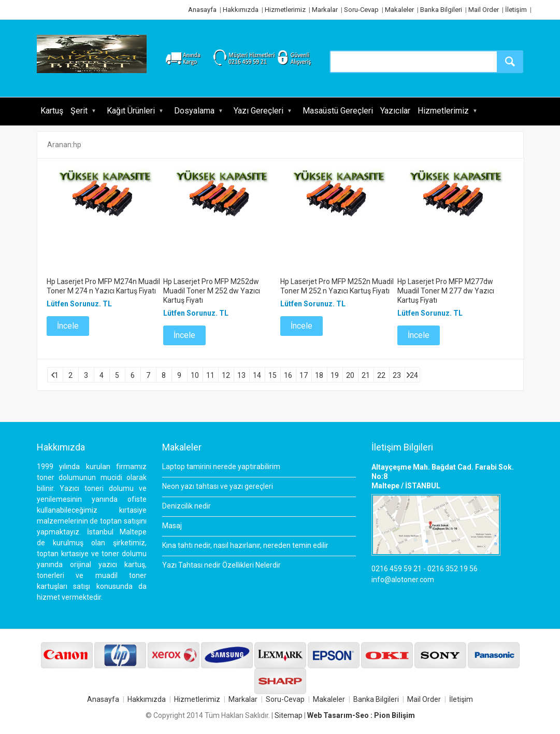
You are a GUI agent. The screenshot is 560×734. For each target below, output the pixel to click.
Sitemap (289, 715)
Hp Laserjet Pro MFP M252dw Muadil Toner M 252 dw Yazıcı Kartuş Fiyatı (212, 291)
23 (397, 375)
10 (195, 375)
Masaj (172, 526)
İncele (68, 326)
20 (350, 375)
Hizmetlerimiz (285, 10)
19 (335, 375)
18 (319, 375)
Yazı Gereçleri (259, 111)
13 (241, 375)
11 (210, 375)
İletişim (516, 10)
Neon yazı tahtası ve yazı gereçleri (218, 486)
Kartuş (52, 111)
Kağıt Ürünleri (131, 111)
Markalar (325, 10)
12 (226, 375)
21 (366, 375)
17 (304, 375)
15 (272, 375)
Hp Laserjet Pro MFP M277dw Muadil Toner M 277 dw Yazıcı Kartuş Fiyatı (446, 291)
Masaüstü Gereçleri (338, 111)
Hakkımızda (241, 10)
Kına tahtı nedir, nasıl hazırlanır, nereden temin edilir (245, 545)
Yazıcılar (395, 111)
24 (414, 375)
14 (257, 375)
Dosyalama (194, 111)
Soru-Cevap (361, 10)
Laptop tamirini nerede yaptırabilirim (221, 467)
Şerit (79, 111)
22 (381, 375)
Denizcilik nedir (186, 506)
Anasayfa (202, 10)
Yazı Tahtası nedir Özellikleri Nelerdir (221, 565)
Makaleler (399, 10)
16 (288, 375)
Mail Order (484, 10)
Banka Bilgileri (441, 10)
